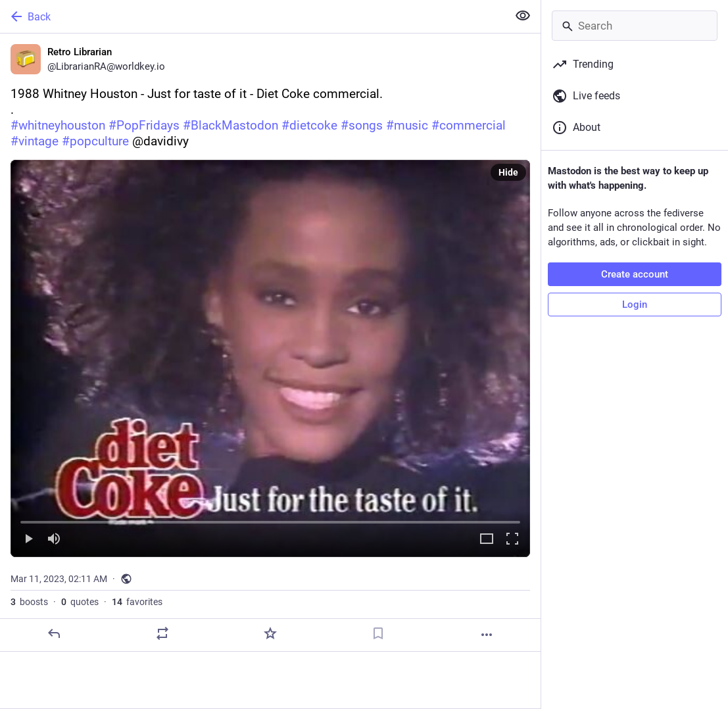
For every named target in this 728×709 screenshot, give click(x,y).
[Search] (635, 26)
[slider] (270, 520)
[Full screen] (512, 540)
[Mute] (54, 540)
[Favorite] (270, 633)
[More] (487, 635)
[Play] (28, 540)
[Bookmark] (378, 633)
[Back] (253, 16)
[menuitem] (270, 358)
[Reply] (54, 633)
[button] (270, 358)
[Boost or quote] (162, 633)
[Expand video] (487, 540)
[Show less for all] (523, 16)
